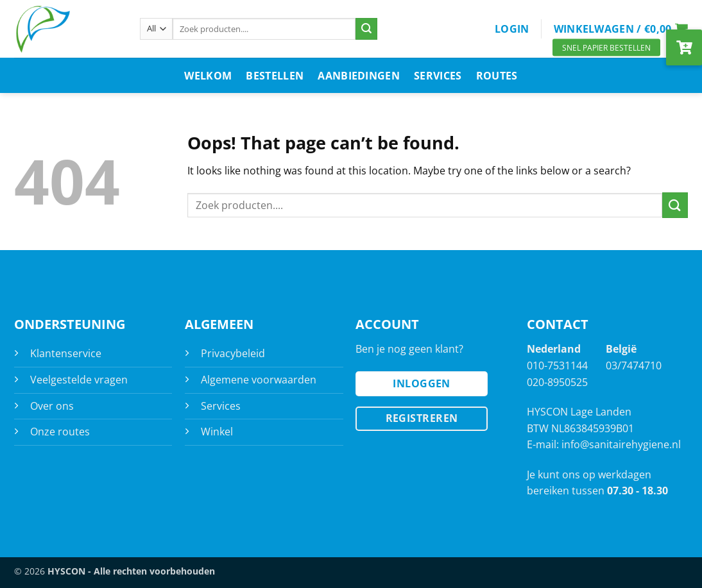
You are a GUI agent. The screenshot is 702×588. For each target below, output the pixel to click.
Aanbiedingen (359, 76)
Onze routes (60, 432)
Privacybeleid (233, 353)
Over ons (52, 406)
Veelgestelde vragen (79, 380)
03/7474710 (634, 365)
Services (438, 76)
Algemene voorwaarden (259, 380)
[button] (512, 29)
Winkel (217, 432)
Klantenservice (66, 353)
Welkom (208, 76)
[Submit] (366, 29)
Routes (497, 76)
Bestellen (275, 76)
